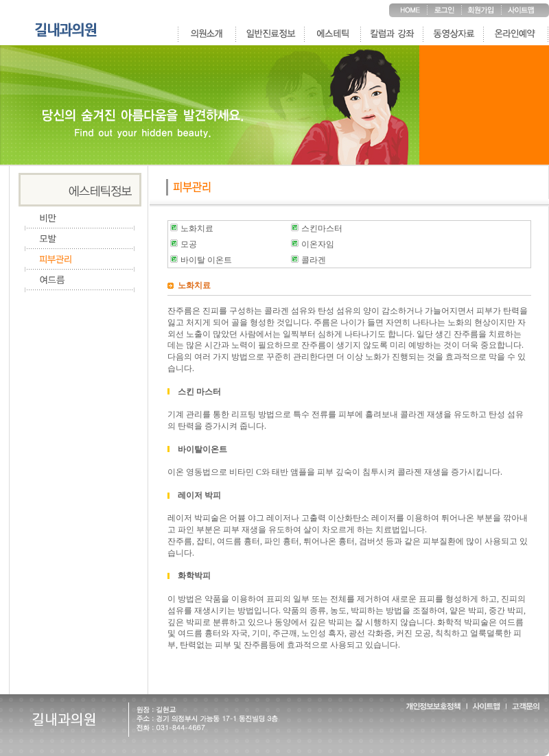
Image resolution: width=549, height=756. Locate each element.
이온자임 (318, 244)
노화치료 (197, 228)
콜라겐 (314, 260)
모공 (189, 244)
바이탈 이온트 (206, 260)
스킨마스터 (322, 228)
